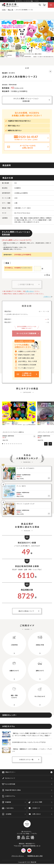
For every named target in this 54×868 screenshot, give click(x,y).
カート (44, 5)
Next (52, 39)
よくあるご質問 (37, 802)
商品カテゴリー (11, 772)
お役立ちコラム (10, 796)
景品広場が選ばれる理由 (13, 790)
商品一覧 (10, 10)
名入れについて (10, 778)
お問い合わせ (30, 291)
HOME (4, 10)
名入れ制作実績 (10, 784)
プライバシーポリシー (18, 856)
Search (40, 5)
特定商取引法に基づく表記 (35, 856)
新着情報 (8, 802)
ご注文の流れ (10, 808)
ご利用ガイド (47, 297)
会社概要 (9, 814)
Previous (2, 39)
